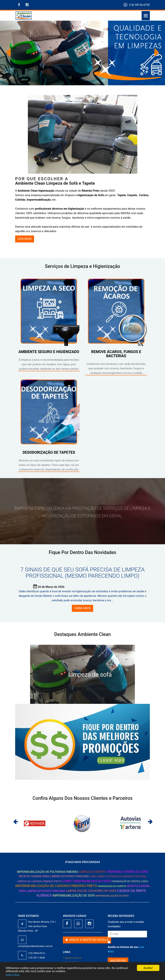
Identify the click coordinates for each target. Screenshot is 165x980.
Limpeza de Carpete (92, 872)
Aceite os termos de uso (126, 949)
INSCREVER (118, 961)
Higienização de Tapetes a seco (130, 881)
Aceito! (148, 968)
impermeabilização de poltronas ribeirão (48, 872)
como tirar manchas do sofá (87, 881)
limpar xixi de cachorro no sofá (91, 891)
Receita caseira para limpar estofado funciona (54, 876)
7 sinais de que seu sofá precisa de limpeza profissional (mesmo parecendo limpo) (82, 573)
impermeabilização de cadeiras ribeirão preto (56, 886)
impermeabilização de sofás (112, 896)
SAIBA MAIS (82, 608)
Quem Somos (72, 958)
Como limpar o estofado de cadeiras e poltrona (118, 877)
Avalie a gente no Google (87, 940)
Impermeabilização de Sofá (74, 896)
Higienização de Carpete (112, 886)
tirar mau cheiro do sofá (127, 872)
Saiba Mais (13, 975)
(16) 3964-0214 (37, 953)
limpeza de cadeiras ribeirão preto (39, 881)
